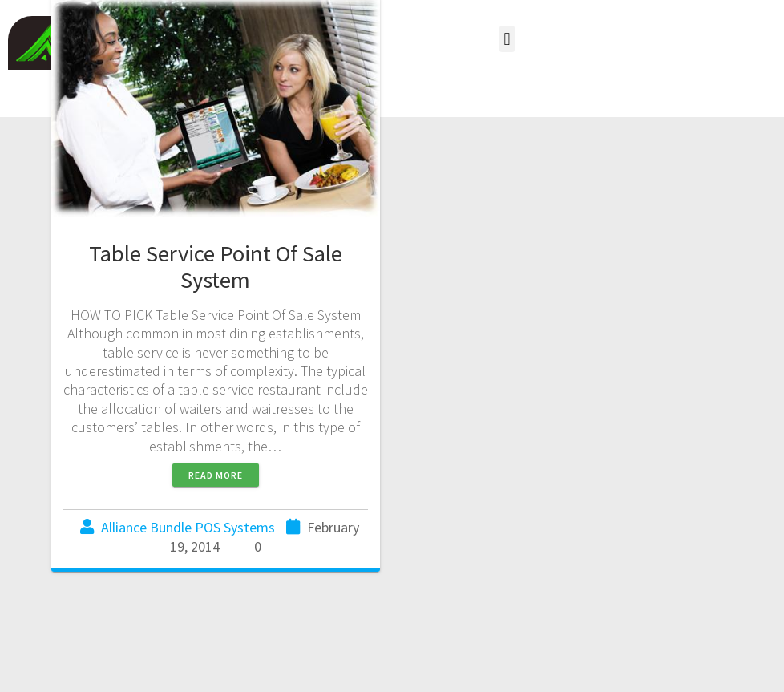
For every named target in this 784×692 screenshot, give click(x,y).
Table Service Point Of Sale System (216, 267)
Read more (216, 475)
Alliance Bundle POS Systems (188, 527)
